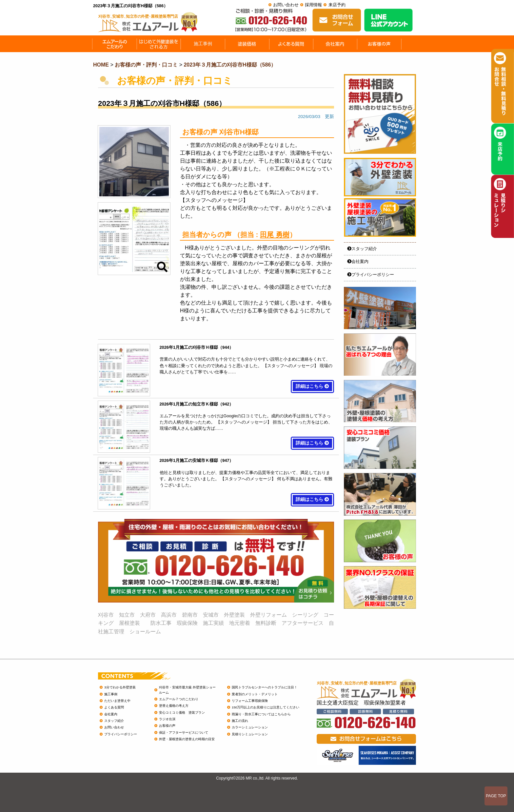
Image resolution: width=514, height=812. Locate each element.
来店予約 (337, 5)
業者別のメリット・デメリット (255, 694)
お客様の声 (167, 726)
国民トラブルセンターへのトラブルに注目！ (265, 687)
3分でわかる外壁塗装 (120, 687)
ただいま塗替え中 (117, 701)
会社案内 (358, 261)
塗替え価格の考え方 (174, 706)
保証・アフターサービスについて (184, 733)
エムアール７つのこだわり (179, 699)
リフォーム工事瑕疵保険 (250, 701)
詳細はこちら (312, 386)
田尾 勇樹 (275, 235)
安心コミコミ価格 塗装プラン (182, 713)
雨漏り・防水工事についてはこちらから (261, 714)
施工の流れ (240, 721)
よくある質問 (114, 707)
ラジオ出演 (167, 719)
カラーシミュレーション (250, 727)
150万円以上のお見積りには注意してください (266, 707)
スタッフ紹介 (362, 249)
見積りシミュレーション (250, 734)
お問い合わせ (286, 5)
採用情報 (313, 5)
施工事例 (111, 694)
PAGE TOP (496, 796)
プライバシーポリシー (371, 275)
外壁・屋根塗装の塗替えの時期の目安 (187, 739)
